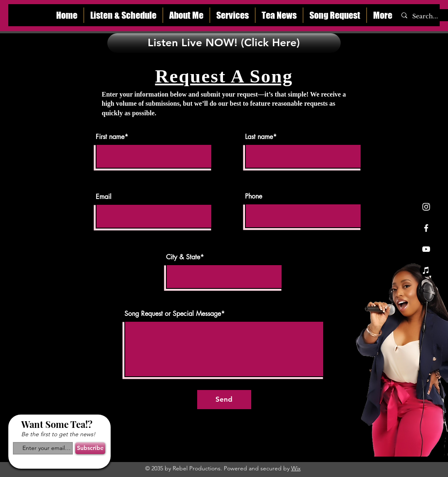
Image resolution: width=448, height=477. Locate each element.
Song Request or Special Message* (174, 314)
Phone (254, 196)
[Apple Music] (426, 270)
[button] (186, 15)
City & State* (185, 257)
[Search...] (427, 17)
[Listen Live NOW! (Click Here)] (224, 43)
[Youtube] (426, 249)
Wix (296, 468)
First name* (112, 137)
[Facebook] (426, 228)
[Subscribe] (90, 448)
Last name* (261, 137)
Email (104, 197)
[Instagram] (426, 207)
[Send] (224, 400)
